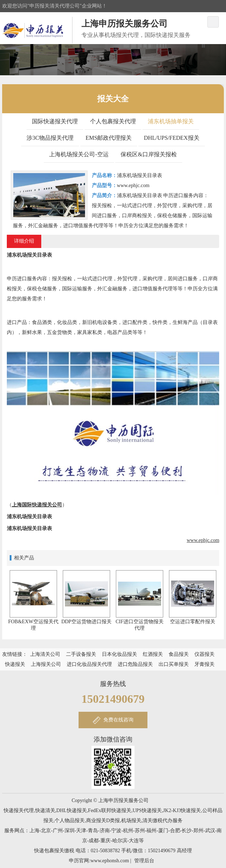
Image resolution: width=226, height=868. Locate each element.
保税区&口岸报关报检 (149, 154)
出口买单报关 (174, 664)
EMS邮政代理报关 (109, 138)
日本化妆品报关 (119, 654)
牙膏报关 (204, 664)
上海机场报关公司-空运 (79, 154)
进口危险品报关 (135, 664)
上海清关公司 (45, 654)
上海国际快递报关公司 (37, 505)
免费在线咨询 (118, 720)
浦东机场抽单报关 (171, 121)
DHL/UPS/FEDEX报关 (172, 138)
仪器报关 (204, 654)
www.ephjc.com (203, 540)
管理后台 (144, 861)
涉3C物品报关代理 (50, 138)
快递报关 (15, 664)
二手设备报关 (81, 654)
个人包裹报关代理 (113, 121)
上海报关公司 (46, 664)
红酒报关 (153, 654)
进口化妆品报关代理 (89, 664)
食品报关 (179, 654)
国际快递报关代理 (55, 121)
